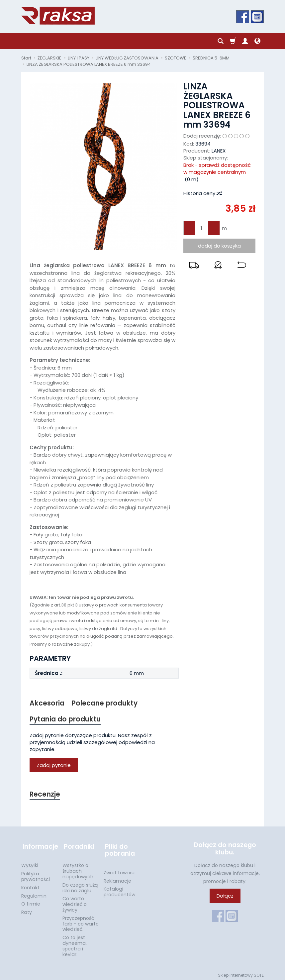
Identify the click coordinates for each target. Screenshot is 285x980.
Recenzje (45, 795)
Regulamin (34, 894)
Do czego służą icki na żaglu (80, 886)
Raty (27, 910)
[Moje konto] (245, 41)
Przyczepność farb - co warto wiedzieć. (81, 922)
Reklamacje (117, 879)
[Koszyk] (233, 41)
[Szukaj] (221, 41)
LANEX (219, 151)
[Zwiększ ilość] (189, 228)
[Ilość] (201, 228)
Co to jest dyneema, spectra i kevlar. (75, 944)
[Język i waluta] (257, 41)
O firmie (31, 902)
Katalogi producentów (119, 890)
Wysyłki (30, 863)
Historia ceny (202, 193)
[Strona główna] (58, 16)
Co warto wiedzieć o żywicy (75, 902)
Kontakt (30, 886)
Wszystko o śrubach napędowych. (78, 869)
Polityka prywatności (36, 874)
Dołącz (225, 897)
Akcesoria (47, 703)
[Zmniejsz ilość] (213, 228)
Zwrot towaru (119, 871)
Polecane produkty (105, 703)
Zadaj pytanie (54, 766)
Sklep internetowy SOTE (241, 973)
